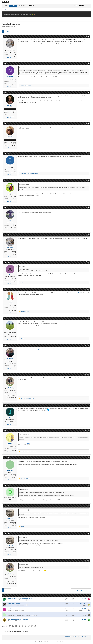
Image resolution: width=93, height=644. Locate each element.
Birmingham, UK (12, 85)
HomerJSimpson (83, 610)
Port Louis (14, 200)
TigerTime (10, 610)
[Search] (89, 6)
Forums (13, 6)
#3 (89, 92)
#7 (89, 208)
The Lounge (21, 600)
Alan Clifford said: (23, 435)
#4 (89, 124)
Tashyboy (84, 616)
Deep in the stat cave (13, 609)
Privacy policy (76, 636)
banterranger (83, 621)
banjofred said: (23, 68)
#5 (89, 153)
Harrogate (14, 56)
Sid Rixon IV (84, 600)
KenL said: (22, 266)
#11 (88, 318)
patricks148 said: (23, 184)
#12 (88, 345)
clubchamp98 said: (24, 565)
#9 (89, 262)
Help (82, 636)
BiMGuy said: (22, 537)
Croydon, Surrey (13, 311)
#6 (89, 180)
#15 (88, 431)
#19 (88, 533)
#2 (89, 64)
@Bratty (79, 293)
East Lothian (13, 227)
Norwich (14, 477)
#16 (88, 458)
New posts (5, 9)
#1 (89, 36)
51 (32, 616)
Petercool (10, 600)
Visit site (9, 58)
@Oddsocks (21, 325)
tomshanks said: (23, 489)
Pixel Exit (62, 642)
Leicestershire (13, 367)
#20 (88, 560)
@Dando (74, 293)
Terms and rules (69, 636)
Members (32, 6)
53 (36, 616)
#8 (89, 235)
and (26, 86)
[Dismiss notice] (89, 13)
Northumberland (12, 116)
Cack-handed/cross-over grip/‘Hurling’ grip (18, 619)
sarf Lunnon (14, 173)
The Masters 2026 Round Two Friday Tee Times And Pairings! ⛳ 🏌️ (19, 14)
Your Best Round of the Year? (15, 604)
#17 (88, 485)
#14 (88, 405)
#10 (88, 289)
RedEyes (85, 605)
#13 (88, 374)
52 (34, 616)
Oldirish (9, 621)
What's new (22, 6)
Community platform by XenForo (42, 642)
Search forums (13, 9)
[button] (26, 6)
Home (6, 6)
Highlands (14, 145)
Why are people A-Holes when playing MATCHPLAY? (20, 598)
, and (28, 451)
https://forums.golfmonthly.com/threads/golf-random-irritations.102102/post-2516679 (39, 349)
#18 (88, 506)
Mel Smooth (10, 605)
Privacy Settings (68, 638)
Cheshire (14, 450)
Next (8, 32)
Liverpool (14, 525)
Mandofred (6, 26)
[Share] (86, 36)
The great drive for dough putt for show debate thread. (21, 614)
